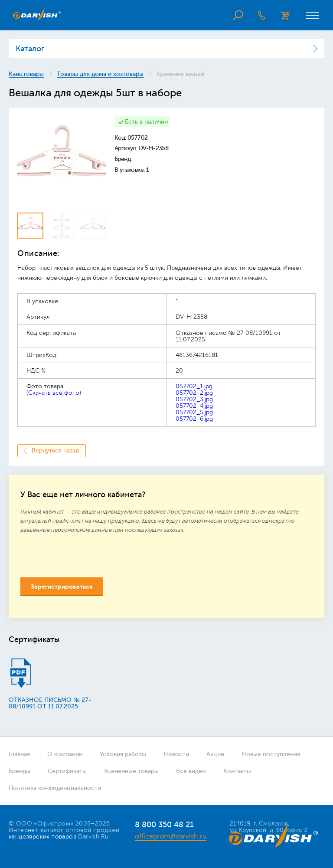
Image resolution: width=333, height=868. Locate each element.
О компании (65, 754)
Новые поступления (271, 754)
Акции (215, 754)
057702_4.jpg (194, 406)
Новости (176, 754)
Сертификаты (67, 771)
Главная (19, 754)
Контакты (237, 771)
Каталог (30, 49)
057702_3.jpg (194, 399)
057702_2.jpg (194, 393)
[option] (62, 160)
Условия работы (123, 754)
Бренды (20, 771)
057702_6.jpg (194, 419)
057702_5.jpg (194, 412)
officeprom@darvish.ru (171, 836)
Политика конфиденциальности (55, 788)
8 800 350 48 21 (164, 825)
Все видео (191, 771)
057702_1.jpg (194, 386)
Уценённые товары (131, 771)
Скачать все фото (54, 393)
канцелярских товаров (42, 837)
